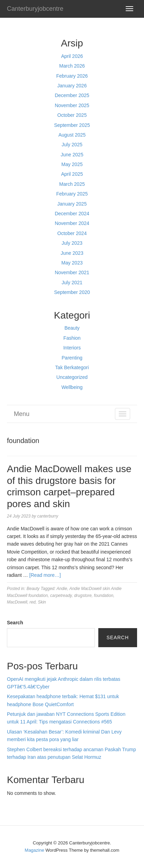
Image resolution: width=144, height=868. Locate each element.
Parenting (72, 358)
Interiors (72, 348)
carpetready (61, 596)
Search (15, 623)
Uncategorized (72, 377)
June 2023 (72, 253)
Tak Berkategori (72, 367)
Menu (22, 414)
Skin (42, 602)
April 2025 (72, 174)
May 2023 (72, 263)
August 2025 (72, 135)
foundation (103, 596)
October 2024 (72, 233)
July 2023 (72, 243)
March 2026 (72, 66)
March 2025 (72, 184)
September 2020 (72, 292)
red (32, 602)
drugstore (83, 596)
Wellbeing (72, 387)
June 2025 (72, 155)
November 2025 (72, 105)
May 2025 (72, 164)
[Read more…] (45, 575)
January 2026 (72, 86)
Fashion (72, 338)
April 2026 (72, 56)
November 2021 (72, 272)
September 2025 (72, 125)
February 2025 (72, 194)
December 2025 (72, 95)
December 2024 (72, 214)
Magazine (34, 850)
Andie (62, 589)
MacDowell (17, 602)
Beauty (72, 328)
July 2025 (72, 145)
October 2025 (72, 115)
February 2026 (72, 76)
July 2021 (72, 283)
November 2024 (72, 223)
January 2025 (72, 204)
